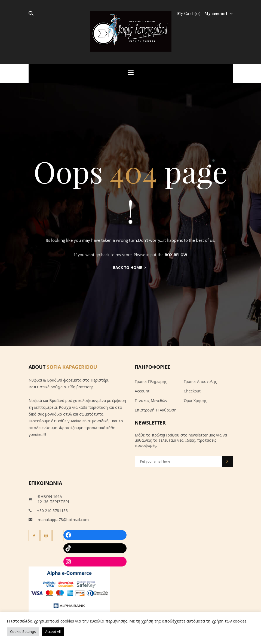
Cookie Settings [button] (23, 631)
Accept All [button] (53, 631)
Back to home (129, 267)
